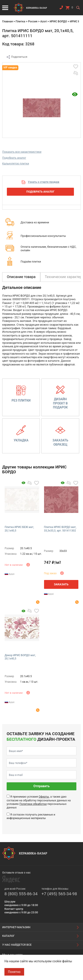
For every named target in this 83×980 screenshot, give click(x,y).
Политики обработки (33, 804)
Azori (43, 21)
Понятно (14, 972)
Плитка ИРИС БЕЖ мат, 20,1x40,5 (19, 529)
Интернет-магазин (16, 927)
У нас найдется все (17, 945)
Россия (33, 21)
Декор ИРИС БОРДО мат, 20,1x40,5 (20, 657)
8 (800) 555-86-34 (21, 894)
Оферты (44, 797)
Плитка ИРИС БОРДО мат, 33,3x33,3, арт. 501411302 (60, 529)
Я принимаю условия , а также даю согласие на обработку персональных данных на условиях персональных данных (39, 802)
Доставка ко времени (35, 222)
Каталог (8, 936)
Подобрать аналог (14, 158)
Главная (8, 21)
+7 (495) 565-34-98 (59, 894)
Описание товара (21, 277)
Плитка (20, 21)
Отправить (41, 786)
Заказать (61, 584)
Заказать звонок (61, 8)
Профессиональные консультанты (43, 236)
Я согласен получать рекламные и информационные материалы (31, 816)
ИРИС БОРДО (58, 21)
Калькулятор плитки (16, 163)
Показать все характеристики (22, 152)
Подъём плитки (31, 262)
